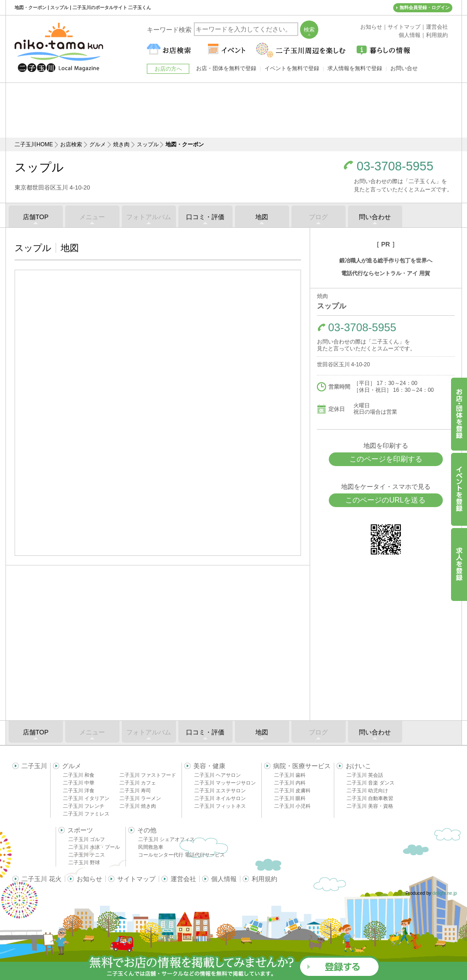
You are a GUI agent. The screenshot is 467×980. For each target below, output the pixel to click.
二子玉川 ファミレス (86, 814)
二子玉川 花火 (42, 879)
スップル (148, 144)
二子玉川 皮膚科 (292, 790)
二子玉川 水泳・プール (94, 847)
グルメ (98, 144)
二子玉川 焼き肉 (138, 806)
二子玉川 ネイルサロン (220, 798)
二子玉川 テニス (87, 855)
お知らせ (89, 879)
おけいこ (358, 766)
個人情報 (224, 879)
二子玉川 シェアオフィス (166, 839)
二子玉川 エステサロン (220, 790)
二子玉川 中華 (79, 783)
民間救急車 (151, 847)
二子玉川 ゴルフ (87, 839)
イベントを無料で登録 (292, 68)
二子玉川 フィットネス (220, 806)
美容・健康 (209, 766)
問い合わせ (375, 217)
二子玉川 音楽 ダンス (371, 783)
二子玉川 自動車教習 (370, 798)
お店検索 (71, 144)
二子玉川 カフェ (138, 783)
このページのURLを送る (385, 500)
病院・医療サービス (302, 766)
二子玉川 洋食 (79, 790)
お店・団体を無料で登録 (226, 68)
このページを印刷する (386, 459)
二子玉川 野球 (84, 862)
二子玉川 (34, 766)
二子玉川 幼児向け (367, 790)
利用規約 (265, 879)
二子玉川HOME (34, 144)
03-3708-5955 (395, 167)
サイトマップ (136, 879)
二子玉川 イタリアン (86, 798)
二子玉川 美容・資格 (370, 806)
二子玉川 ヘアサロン (218, 775)
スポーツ (80, 830)
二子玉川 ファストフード (148, 775)
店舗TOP (36, 217)
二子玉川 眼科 (290, 798)
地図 (262, 217)
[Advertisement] (233, 110)
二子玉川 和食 (79, 775)
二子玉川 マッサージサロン (225, 783)
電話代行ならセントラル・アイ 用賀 (386, 273)
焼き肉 (121, 144)
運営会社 (183, 879)
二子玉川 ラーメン (140, 798)
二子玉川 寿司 (135, 790)
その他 (147, 830)
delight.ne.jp (445, 893)
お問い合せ (404, 68)
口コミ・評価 (205, 217)
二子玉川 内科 (290, 783)
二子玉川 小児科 (292, 806)
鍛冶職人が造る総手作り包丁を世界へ (386, 261)
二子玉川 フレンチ (84, 806)
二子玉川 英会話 (365, 775)
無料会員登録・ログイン (425, 8)
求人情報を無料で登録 (355, 68)
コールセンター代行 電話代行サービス (182, 855)
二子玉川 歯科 (290, 775)
